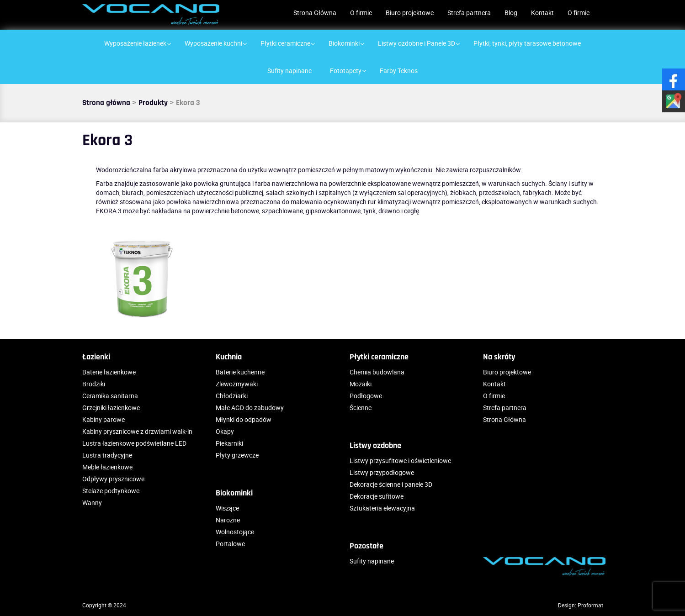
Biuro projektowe (410, 13)
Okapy (225, 431)
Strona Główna (315, 13)
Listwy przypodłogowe (382, 472)
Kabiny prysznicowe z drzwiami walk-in (137, 431)
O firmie (361, 13)
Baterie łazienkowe (109, 372)
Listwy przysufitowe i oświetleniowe (400, 461)
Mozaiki (361, 384)
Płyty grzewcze (237, 455)
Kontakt (542, 13)
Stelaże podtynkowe (111, 491)
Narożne (228, 520)
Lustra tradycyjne (107, 455)
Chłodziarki (232, 396)
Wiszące (227, 508)
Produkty (153, 103)
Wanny (92, 503)
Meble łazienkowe (107, 467)
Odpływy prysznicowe (113, 479)
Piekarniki (229, 443)
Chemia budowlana (377, 372)
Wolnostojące (235, 532)
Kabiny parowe (104, 419)
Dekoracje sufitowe (377, 496)
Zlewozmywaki (237, 384)
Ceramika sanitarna (110, 396)
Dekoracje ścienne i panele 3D (391, 484)
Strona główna (106, 103)
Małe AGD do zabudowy (250, 408)
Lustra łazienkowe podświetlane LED (134, 443)
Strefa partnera (469, 13)
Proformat (590, 605)
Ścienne (361, 408)
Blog (511, 13)
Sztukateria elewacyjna (382, 508)
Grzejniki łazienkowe (111, 408)
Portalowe (230, 544)
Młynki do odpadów (244, 419)
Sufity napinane (372, 561)
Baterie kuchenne (240, 372)
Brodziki (94, 384)
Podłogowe (366, 396)
